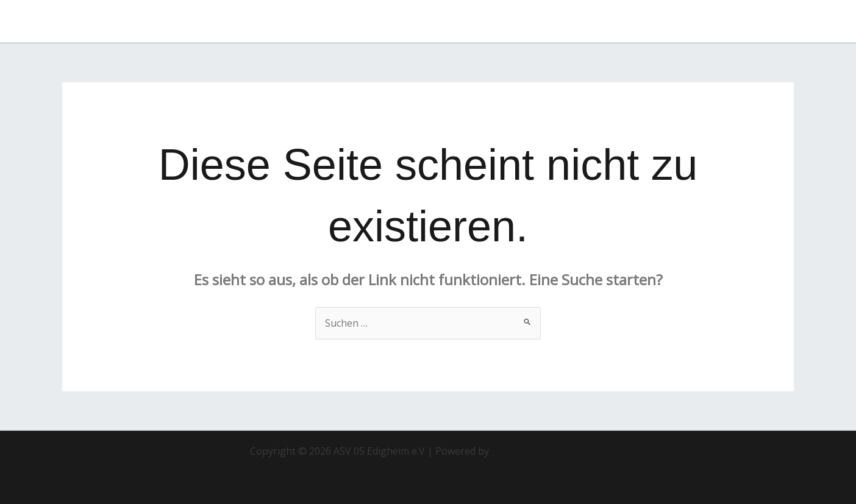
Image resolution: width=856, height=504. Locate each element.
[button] (749, 21)
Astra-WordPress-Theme (549, 451)
